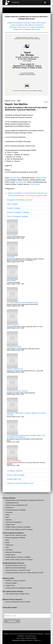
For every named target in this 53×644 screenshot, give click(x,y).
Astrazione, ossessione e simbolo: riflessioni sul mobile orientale (26, 414)
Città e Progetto (12, 204)
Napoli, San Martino (14, 461)
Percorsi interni (12, 235)
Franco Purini (35, 184)
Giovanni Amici (15, 178)
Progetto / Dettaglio (14, 208)
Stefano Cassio (41, 178)
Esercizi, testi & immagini (16, 475)
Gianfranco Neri (21, 182)
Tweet (46, 102)
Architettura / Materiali (15, 471)
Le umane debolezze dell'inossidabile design (23, 303)
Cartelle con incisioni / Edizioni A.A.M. (20, 483)
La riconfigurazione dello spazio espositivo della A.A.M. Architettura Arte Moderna (26, 436)
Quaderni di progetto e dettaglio (18, 212)
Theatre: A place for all (15, 369)
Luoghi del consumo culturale (17, 391)
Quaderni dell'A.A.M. (14, 479)
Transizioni (11, 257)
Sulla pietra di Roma (14, 347)
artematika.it (29, 640)
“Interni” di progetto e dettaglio (17, 216)
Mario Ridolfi (11, 280)
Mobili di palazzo (13, 325)
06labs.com (37, 640)
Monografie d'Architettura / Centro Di (20, 200)
